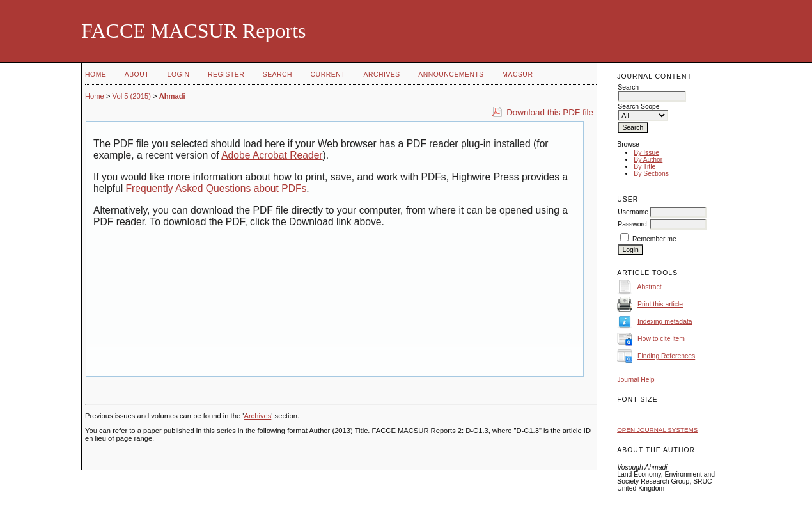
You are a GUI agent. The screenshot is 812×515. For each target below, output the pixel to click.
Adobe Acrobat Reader (272, 155)
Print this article (660, 304)
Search (277, 75)
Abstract (650, 287)
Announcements (451, 75)
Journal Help (636, 380)
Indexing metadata (665, 321)
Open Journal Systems (657, 430)
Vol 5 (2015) (132, 96)
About (137, 75)
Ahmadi (172, 96)
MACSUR (517, 75)
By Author (648, 160)
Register (226, 75)
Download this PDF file (550, 112)
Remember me (654, 239)
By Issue (646, 153)
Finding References (666, 356)
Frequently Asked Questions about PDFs (216, 188)
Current (328, 75)
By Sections (651, 174)
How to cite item (661, 339)
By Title (644, 167)
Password (632, 224)
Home (96, 75)
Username (633, 212)
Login (179, 75)
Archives (381, 75)
